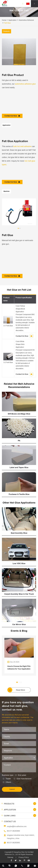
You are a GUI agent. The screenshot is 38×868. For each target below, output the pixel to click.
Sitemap (10, 857)
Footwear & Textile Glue (19, 494)
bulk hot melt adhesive (22, 146)
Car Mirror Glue (19, 624)
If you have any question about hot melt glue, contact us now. (18, 706)
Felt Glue (7, 23)
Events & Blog (19, 631)
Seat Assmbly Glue (19, 533)
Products (9, 804)
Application (12, 20)
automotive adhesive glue (25, 84)
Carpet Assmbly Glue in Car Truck (19, 594)
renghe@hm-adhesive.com (17, 826)
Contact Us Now (12, 116)
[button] (18, 228)
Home (4, 20)
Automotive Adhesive (26, 20)
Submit (12, 789)
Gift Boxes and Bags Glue (19, 414)
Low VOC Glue (19, 563)
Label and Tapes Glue (19, 467)
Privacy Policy (24, 857)
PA (19, 441)
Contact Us (10, 821)
